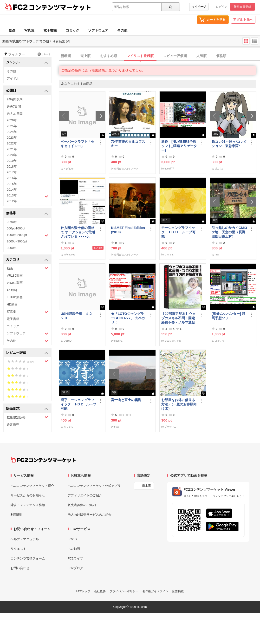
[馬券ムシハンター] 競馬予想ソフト (228, 316)
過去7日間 (14, 107)
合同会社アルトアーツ (126, 169)
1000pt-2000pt (28, 235)
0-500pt (12, 222)
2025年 (12, 126)
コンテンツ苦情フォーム (28, 558)
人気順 (201, 56)
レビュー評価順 (175, 56)
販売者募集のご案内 (82, 505)
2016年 (12, 178)
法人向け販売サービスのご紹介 (90, 515)
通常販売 (13, 425)
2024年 (12, 132)
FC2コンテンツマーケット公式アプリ (94, 486)
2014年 (12, 190)
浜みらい (220, 169)
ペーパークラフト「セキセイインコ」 (78, 144)
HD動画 (12, 304)
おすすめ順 (109, 56)
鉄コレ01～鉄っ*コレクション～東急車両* (229, 144)
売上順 (85, 56)
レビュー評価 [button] (27, 353)
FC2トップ (83, 591)
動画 (12, 30)
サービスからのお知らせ (28, 495)
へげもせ (69, 169)
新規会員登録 (242, 7)
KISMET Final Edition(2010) (128, 230)
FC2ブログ (75, 568)
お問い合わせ (20, 568)
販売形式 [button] (27, 409)
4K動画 (12, 290)
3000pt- (12, 248)
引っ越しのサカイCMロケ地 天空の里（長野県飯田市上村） (229, 232)
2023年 (12, 138)
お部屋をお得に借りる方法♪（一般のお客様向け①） (179, 404)
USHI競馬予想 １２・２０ (78, 316)
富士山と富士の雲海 (126, 400)
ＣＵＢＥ (169, 255)
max (217, 255)
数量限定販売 (28, 417)
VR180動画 (15, 276)
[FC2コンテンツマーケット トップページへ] (43, 460)
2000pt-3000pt (17, 241)
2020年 (12, 155)
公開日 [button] (27, 91)
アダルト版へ (243, 20)
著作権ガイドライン (155, 591)
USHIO (68, 341)
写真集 (29, 30)
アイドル (13, 78)
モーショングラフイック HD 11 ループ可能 (178, 232)
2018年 (12, 166)
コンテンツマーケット (60, 7)
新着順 (66, 56)
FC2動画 (74, 549)
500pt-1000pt (16, 228)
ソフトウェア (98, 30)
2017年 (12, 172)
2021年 (12, 149)
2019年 (12, 161)
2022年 (12, 143)
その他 (122, 30)
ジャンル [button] (27, 62)
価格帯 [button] (27, 213)
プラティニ (170, 427)
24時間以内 (15, 99)
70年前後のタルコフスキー (128, 144)
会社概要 (100, 591)
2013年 (28, 196)
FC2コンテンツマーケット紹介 (32, 486)
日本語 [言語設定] (146, 486)
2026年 (12, 120)
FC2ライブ (75, 558)
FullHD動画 (15, 297)
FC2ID (72, 539)
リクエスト (18, 549)
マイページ (199, 7)
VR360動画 (15, 283)
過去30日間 (15, 114)
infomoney (69, 255)
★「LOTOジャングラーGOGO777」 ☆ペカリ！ (128, 318)
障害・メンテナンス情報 (28, 505)
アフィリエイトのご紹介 (85, 495)
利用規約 (17, 515)
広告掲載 (178, 591)
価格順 (221, 56)
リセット (44, 54)
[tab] (159, 56)
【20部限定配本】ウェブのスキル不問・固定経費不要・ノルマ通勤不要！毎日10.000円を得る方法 (178, 318)
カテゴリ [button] (27, 260)
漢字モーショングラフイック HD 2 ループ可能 (78, 404)
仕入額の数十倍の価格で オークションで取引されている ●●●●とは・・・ (78, 232)
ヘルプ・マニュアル (25, 539)
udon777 (169, 169)
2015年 (12, 184)
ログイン (221, 7)
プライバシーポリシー (124, 591)
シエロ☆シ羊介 (173, 341)
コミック (72, 30)
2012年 (12, 201)
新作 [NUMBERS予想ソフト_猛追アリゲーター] (179, 146)
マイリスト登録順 (140, 56)
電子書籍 (50, 30)
